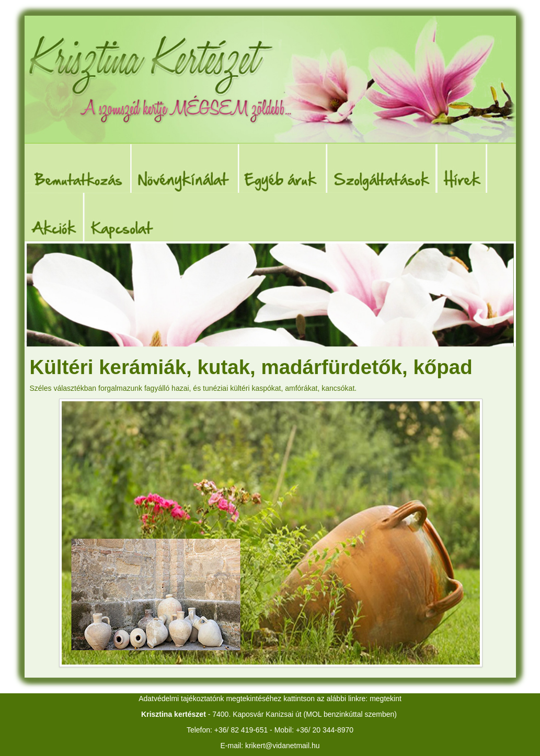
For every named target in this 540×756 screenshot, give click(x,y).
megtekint (386, 699)
